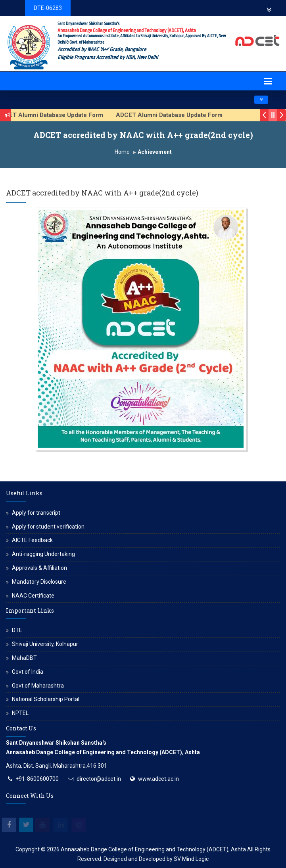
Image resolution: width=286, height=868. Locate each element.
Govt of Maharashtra (38, 686)
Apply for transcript (36, 513)
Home (122, 152)
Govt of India (28, 672)
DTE (17, 630)
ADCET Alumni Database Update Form (174, 115)
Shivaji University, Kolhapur (45, 644)
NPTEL (20, 713)
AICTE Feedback (32, 540)
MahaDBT (24, 658)
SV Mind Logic (191, 859)
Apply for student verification (48, 527)
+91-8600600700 (37, 779)
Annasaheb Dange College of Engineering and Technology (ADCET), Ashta (153, 849)
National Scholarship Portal (46, 699)
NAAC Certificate (33, 596)
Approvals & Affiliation (39, 568)
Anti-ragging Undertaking (43, 554)
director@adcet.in (99, 779)
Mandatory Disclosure (39, 582)
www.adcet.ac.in (158, 779)
